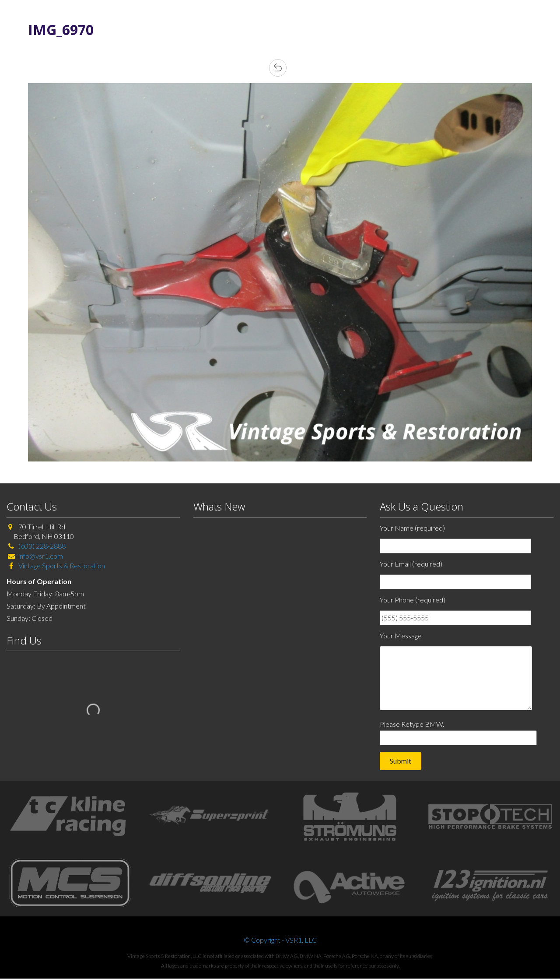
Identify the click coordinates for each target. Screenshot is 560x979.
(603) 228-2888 (42, 546)
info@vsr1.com (41, 556)
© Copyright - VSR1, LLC (280, 940)
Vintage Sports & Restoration (61, 565)
